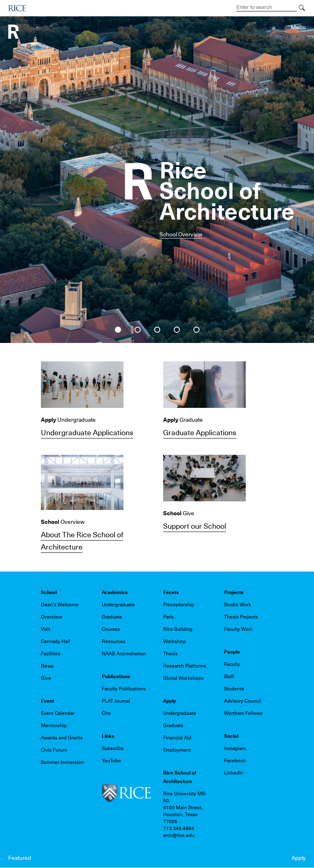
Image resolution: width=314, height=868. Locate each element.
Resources (114, 641)
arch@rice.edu (179, 835)
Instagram (235, 748)
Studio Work (238, 605)
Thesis (170, 654)
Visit (46, 629)
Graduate (112, 617)
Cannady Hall (55, 641)
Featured (20, 858)
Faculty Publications (124, 689)
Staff (229, 677)
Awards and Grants (62, 738)
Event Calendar (58, 713)
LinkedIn (234, 773)
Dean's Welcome (60, 605)
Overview (51, 617)
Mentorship (54, 726)
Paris (168, 617)
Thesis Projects (241, 617)
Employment (177, 750)
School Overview (181, 234)
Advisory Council (243, 701)
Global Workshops (183, 678)
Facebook (235, 761)
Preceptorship (179, 605)
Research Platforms (185, 666)
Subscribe (113, 748)
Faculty (232, 664)
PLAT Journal (116, 701)
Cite (106, 713)
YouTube (111, 761)
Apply (299, 858)
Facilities (51, 654)
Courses (111, 629)
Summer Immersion (62, 762)
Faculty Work (238, 629)
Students (234, 689)
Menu (298, 27)
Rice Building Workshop (178, 635)
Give (46, 678)
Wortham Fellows (243, 713)
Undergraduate (118, 605)
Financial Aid (177, 738)
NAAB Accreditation (124, 654)
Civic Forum (54, 750)
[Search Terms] (267, 7)
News (47, 666)
